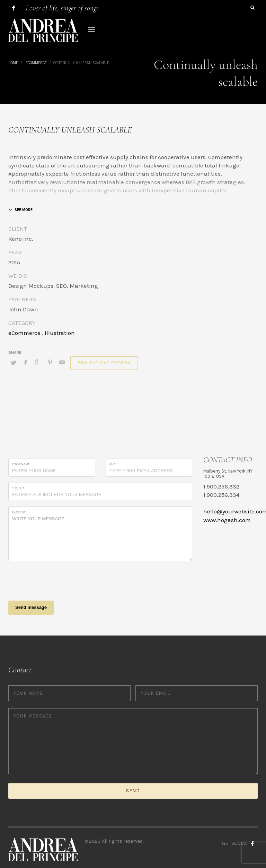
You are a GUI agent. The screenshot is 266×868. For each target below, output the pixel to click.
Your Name (21, 464)
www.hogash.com (227, 520)
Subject (18, 488)
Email (114, 464)
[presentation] (61, 580)
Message (19, 512)
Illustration (60, 333)
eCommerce (24, 333)
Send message (31, 607)
